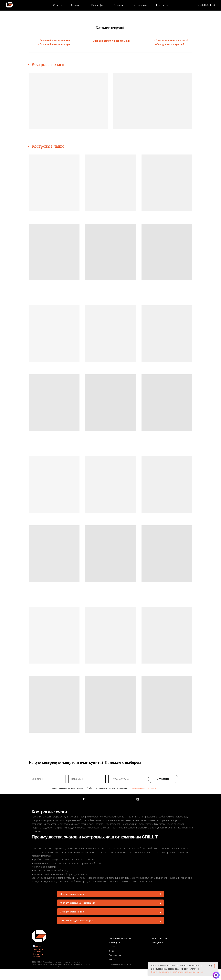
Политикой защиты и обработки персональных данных (177, 972)
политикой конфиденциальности (143, 783)
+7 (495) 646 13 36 (180, 5)
